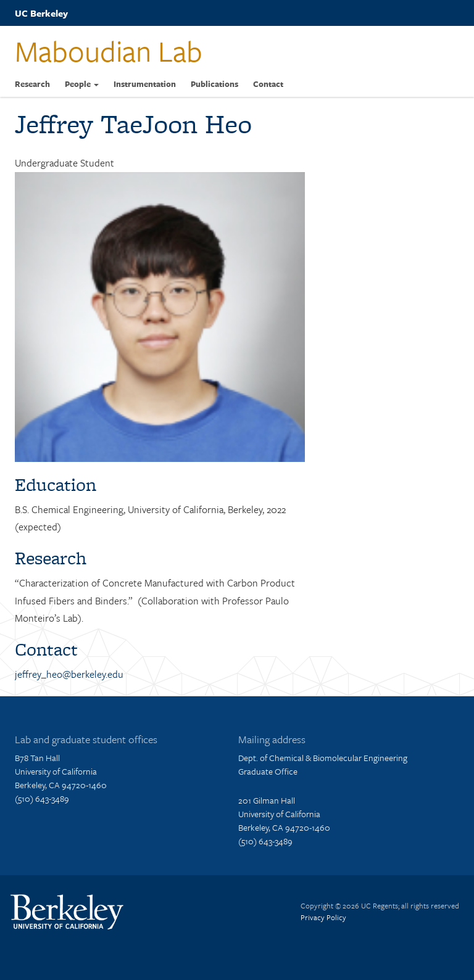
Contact (268, 84)
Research (32, 84)
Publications (214, 84)
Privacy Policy (323, 917)
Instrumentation (145, 84)
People (82, 84)
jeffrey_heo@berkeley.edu (69, 674)
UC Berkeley (41, 13)
